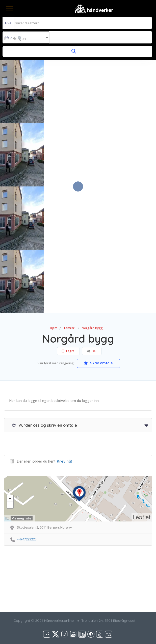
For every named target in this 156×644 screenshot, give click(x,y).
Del (92, 351)
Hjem (54, 328)
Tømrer (69, 328)
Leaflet (142, 517)
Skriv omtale (98, 363)
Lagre (68, 351)
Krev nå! (64, 461)
